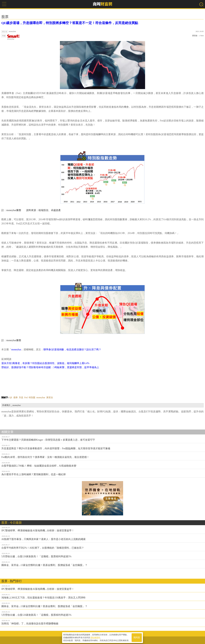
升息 (21, 397)
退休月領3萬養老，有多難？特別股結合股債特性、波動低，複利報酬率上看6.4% (45, 363)
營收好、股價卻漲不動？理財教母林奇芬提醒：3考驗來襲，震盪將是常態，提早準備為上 (50, 367)
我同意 (137, 637)
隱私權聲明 (95, 637)
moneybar (13, 37)
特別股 (32, 397)
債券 (16, 397)
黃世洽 (50, 397)
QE (11, 397)
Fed (26, 397)
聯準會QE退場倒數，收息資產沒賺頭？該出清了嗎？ (72, 350)
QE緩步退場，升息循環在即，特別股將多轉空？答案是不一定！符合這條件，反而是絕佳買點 (70, 23)
